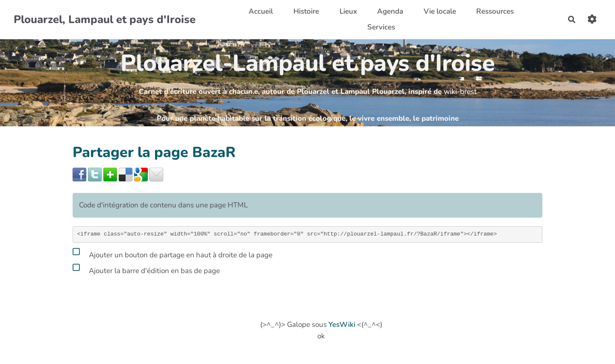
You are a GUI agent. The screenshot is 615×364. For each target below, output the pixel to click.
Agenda (390, 11)
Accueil (261, 11)
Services (381, 27)
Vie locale (440, 11)
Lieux (348, 11)
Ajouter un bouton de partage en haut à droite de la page (173, 253)
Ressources (495, 11)
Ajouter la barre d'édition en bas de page (146, 269)
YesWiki (342, 325)
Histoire (306, 11)
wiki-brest (460, 92)
